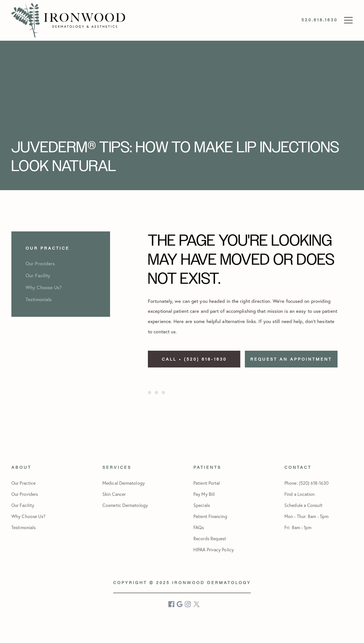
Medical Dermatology (124, 483)
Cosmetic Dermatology (125, 505)
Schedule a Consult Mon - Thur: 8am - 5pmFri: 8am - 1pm (306, 516)
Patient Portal (207, 483)
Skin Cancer (114, 494)
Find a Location (300, 494)
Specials (202, 505)
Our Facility (23, 505)
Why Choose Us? (28, 516)
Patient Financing (210, 516)
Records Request (210, 539)
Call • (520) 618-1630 (194, 359)
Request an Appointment (291, 359)
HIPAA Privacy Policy (214, 550)
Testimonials (23, 527)
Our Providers (25, 494)
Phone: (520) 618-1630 (306, 483)
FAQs (199, 527)
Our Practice (23, 483)
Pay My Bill (204, 494)
